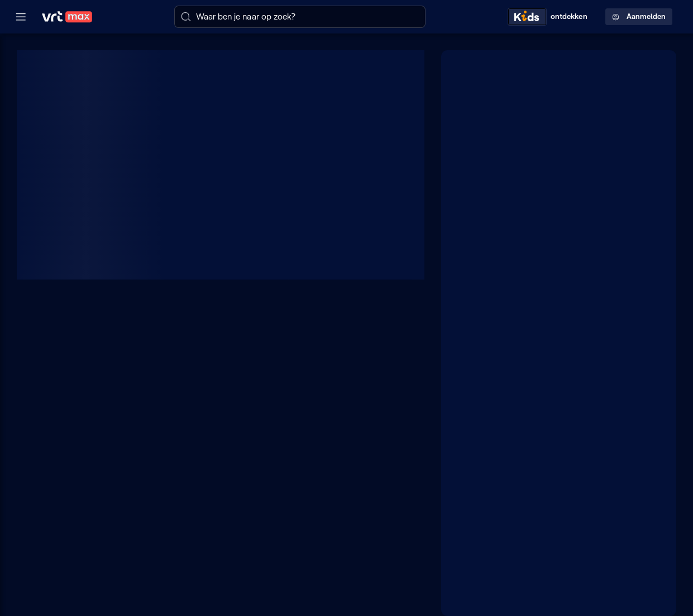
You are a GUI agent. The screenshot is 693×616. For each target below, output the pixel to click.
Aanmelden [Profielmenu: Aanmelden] (639, 16)
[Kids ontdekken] (550, 16)
